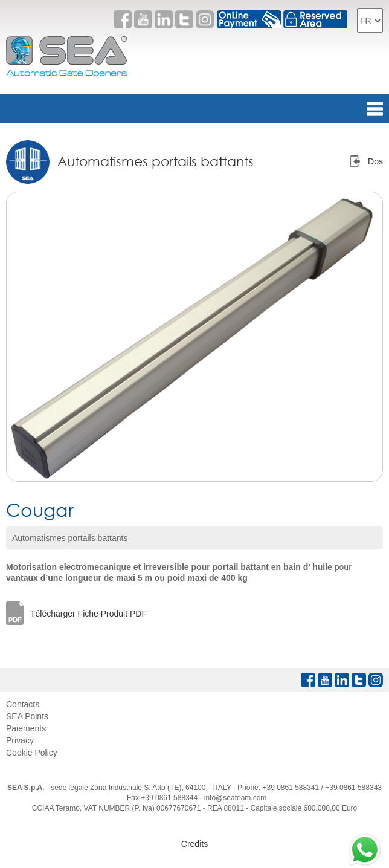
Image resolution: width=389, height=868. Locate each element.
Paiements (26, 728)
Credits (194, 844)
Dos (375, 161)
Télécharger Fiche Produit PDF (88, 614)
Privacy (20, 740)
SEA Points (27, 716)
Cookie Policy (32, 753)
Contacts (23, 704)
